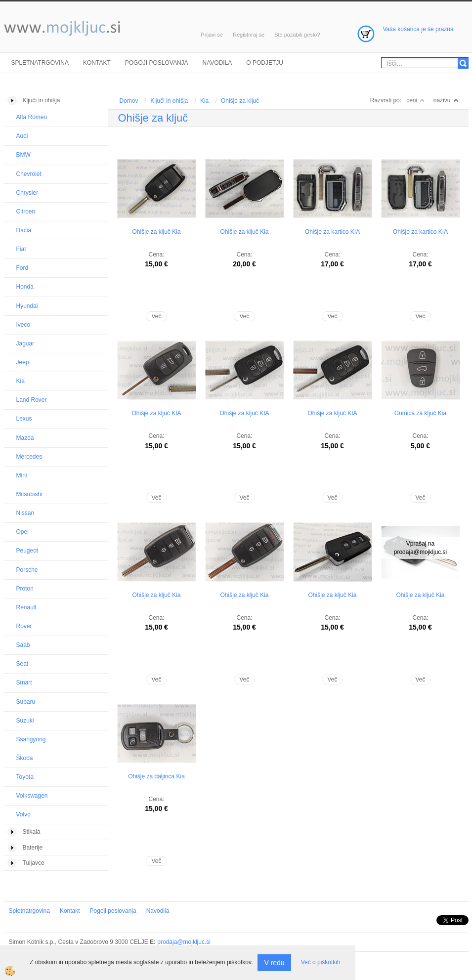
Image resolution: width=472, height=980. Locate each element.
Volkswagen (32, 796)
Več (156, 316)
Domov (129, 101)
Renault (26, 607)
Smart (24, 682)
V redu (274, 963)
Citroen (26, 212)
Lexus (24, 419)
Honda (25, 287)
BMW (23, 155)
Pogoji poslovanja (157, 63)
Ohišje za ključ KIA (156, 413)
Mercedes (29, 457)
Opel (22, 532)
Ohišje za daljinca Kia (156, 776)
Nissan (25, 513)
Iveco (23, 325)
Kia (21, 381)
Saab (23, 645)
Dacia (24, 230)
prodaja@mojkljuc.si (184, 942)
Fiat (21, 249)
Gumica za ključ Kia (420, 413)
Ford (22, 268)
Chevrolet (29, 174)
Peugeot (27, 551)
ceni (416, 100)
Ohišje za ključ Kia (156, 232)
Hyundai (27, 306)
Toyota (25, 777)
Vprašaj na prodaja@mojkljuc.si (421, 548)
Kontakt (97, 63)
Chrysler (27, 193)
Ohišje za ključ (240, 101)
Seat (22, 664)
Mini (22, 475)
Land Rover (32, 400)
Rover (24, 626)
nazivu (446, 100)
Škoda (25, 758)
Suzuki (25, 721)
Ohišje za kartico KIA (332, 232)
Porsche (27, 570)
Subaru (26, 702)
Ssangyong (31, 739)
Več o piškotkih (321, 962)
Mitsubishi (29, 494)
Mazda (25, 438)
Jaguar (25, 343)
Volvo (23, 814)
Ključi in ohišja (169, 101)
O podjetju (265, 63)
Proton (25, 589)
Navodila (217, 63)
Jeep (23, 362)
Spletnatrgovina (40, 63)
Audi (22, 136)
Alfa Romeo (32, 117)
